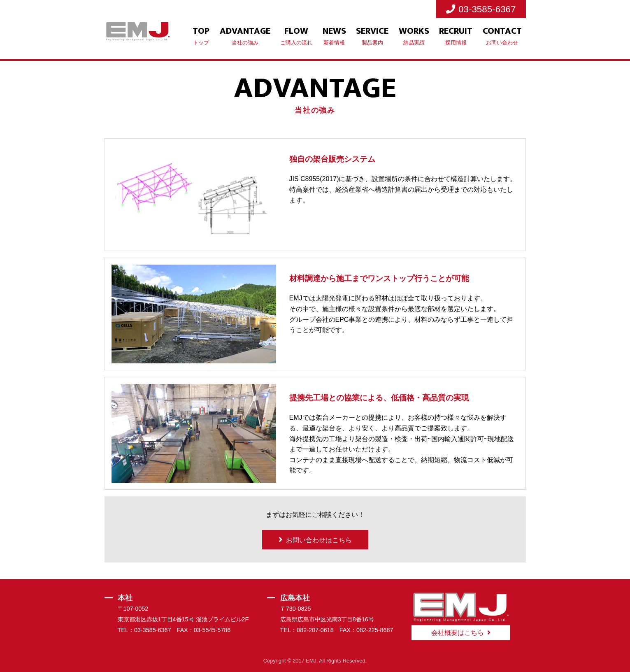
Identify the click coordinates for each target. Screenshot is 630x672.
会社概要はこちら (458, 633)
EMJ (311, 661)
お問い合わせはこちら (319, 540)
